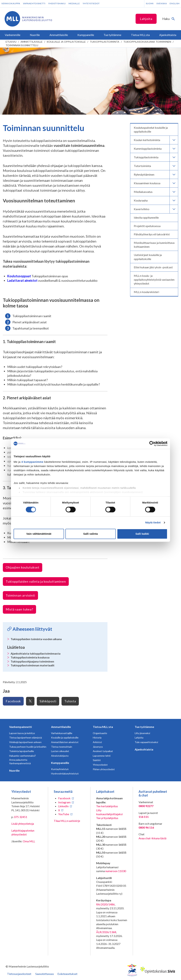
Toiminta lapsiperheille (22, 751)
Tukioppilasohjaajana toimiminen (147, 42)
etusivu (11, 42)
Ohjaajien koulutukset (23, 567)
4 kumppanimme (32, 462)
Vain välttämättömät (39, 534)
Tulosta (70, 701)
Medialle (74, 3)
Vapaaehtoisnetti (34, 3)
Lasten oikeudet (60, 751)
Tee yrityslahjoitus (107, 818)
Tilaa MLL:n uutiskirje (67, 821)
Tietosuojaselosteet (19, 974)
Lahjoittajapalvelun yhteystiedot (23, 832)
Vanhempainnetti (21, 727)
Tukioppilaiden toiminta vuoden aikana (36, 639)
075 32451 (21, 817)
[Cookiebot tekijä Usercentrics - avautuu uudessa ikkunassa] (152, 444)
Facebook (13, 701)
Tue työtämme (144, 727)
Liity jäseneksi (142, 733)
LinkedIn (63, 806)
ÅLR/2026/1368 (106, 932)
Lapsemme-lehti (102, 756)
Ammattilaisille (32, 42)
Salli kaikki (142, 534)
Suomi (150, 3)
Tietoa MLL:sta (103, 727)
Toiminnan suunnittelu (22, 45)
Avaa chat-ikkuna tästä (152, 838)
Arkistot (97, 742)
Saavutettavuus (45, 974)
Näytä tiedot (153, 523)
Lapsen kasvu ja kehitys (22, 733)
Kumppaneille (60, 763)
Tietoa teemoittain (62, 747)
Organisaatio (100, 733)
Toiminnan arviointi (20, 595)
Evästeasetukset (67, 974)
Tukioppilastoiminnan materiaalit (33, 665)
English (175, 3)
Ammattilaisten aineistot (65, 742)
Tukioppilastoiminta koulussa (30, 657)
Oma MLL (29, 841)
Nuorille (14, 770)
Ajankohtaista (144, 749)
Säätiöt (97, 760)
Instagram (64, 802)
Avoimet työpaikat (103, 751)
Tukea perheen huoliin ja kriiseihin (28, 747)
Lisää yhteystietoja (23, 824)
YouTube (64, 814)
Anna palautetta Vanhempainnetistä (20, 761)
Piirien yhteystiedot (104, 769)
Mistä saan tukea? (19, 609)
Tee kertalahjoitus (107, 806)
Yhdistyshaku (57, 3)
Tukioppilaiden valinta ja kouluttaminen (36, 581)
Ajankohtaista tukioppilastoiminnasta (36, 653)
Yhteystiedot (91, 3)
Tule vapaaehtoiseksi (146, 742)
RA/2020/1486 (105, 904)
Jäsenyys (98, 747)
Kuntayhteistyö (60, 769)
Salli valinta (91, 534)
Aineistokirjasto (60, 756)
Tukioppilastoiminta (105, 42)
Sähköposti (48, 701)
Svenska (162, 3)
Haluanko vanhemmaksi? (23, 756)
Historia (97, 738)
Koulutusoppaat (19, 276)
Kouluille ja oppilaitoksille (66, 42)
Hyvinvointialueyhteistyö (65, 773)
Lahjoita (146, 19)
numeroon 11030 (116, 871)
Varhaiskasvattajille (62, 733)
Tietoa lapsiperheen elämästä (26, 738)
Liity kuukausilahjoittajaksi (109, 812)
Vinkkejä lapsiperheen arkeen (25, 742)
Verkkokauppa (11, 3)
